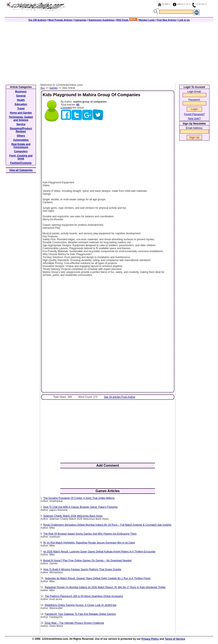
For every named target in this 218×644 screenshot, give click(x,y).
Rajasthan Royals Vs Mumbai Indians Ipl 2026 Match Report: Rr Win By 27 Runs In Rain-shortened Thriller (105, 587)
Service (21, 124)
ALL (43, 88)
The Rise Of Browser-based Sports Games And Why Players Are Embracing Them (90, 534)
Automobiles (21, 140)
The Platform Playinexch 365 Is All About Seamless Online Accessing (84, 596)
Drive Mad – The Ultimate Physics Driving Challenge (74, 623)
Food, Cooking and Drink (21, 157)
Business (21, 92)
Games (54, 88)
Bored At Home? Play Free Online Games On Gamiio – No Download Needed (87, 561)
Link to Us (184, 20)
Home (165, 4)
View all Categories (21, 170)
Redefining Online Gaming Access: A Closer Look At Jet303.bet (80, 605)
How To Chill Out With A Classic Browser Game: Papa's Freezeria (80, 507)
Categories (80, 20)
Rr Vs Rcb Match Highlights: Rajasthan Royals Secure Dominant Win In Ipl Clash (89, 543)
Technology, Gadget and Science (21, 119)
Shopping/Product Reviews (21, 130)
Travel (21, 109)
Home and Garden (21, 113)
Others (21, 136)
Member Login (147, 20)
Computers (21, 151)
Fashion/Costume (21, 163)
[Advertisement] (109, 51)
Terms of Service (175, 639)
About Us (183, 4)
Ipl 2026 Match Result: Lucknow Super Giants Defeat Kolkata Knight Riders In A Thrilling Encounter (99, 552)
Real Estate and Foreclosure (21, 146)
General (21, 96)
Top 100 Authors (37, 20)
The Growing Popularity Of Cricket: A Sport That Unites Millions (79, 498)
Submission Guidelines (101, 20)
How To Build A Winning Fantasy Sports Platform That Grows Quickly (82, 569)
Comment (66, 108)
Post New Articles (167, 20)
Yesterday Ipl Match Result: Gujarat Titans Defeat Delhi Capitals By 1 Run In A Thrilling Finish (98, 578)
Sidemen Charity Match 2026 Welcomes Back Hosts (73, 516)
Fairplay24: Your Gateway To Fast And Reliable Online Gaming (80, 614)
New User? (194, 119)
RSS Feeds (127, 20)
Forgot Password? (194, 114)
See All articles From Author (120, 397)
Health (21, 100)
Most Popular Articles (60, 20)
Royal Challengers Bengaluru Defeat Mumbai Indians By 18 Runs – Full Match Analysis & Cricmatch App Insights (107, 525)
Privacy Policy (150, 639)
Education (21, 104)
